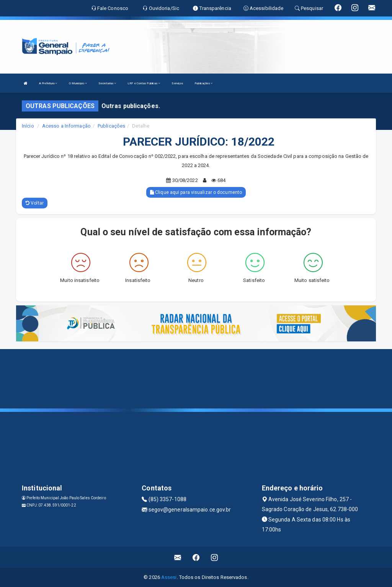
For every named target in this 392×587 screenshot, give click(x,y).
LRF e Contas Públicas (144, 83)
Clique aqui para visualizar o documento (196, 192)
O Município (78, 83)
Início (28, 126)
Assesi (169, 577)
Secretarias (107, 83)
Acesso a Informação (66, 126)
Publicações (203, 83)
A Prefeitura (48, 83)
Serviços (177, 83)
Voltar (35, 203)
